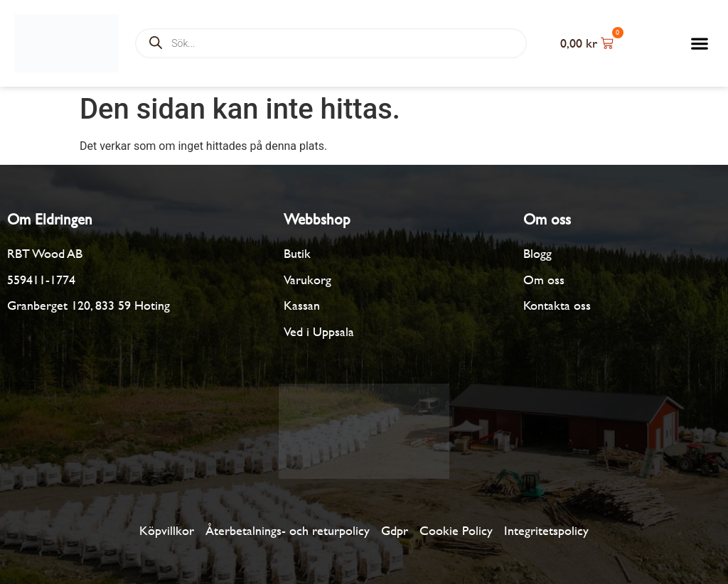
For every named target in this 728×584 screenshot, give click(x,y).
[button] (700, 43)
